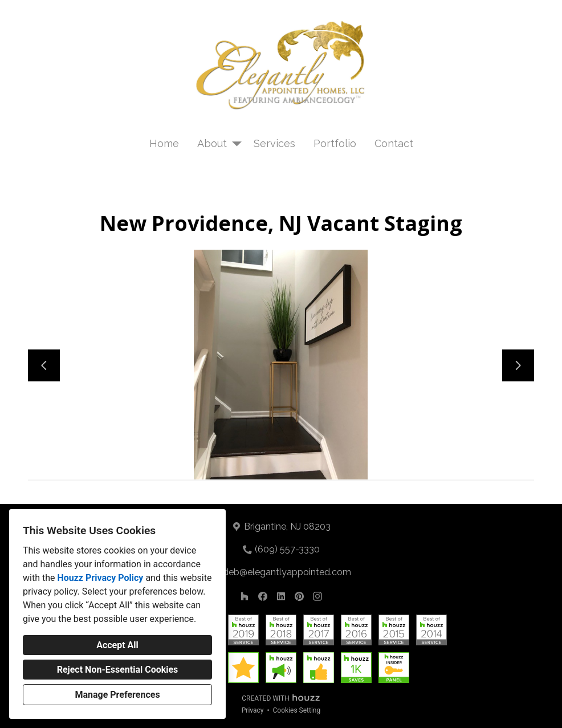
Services (274, 143)
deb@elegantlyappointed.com (287, 572)
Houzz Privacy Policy (100, 578)
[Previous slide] (44, 365)
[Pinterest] (299, 596)
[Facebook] (263, 596)
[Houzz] (245, 596)
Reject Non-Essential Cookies (118, 670)
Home (164, 143)
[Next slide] (518, 365)
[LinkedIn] (281, 596)
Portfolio (335, 143)
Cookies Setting (297, 710)
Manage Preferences (117, 695)
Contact (394, 143)
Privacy (253, 710)
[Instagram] (317, 596)
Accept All (117, 645)
